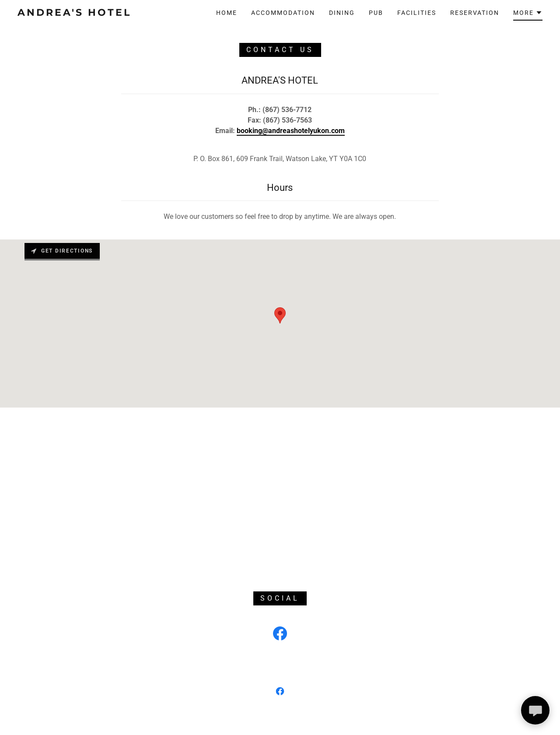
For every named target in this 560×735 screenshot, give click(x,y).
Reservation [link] (475, 13)
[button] (528, 14)
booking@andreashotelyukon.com (291, 131)
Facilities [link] (417, 13)
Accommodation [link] (283, 13)
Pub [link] (376, 13)
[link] (89, 13)
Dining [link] (342, 13)
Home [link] (227, 13)
